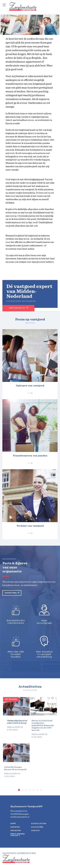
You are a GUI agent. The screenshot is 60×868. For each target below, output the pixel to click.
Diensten (15, 827)
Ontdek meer (11, 593)
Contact (36, 830)
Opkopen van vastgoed (30, 386)
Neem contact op (17, 308)
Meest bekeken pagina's (18, 835)
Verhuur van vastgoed (30, 526)
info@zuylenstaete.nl (20, 817)
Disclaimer (37, 827)
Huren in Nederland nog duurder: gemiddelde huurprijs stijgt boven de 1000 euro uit (43, 725)
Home (13, 823)
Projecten (16, 830)
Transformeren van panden (30, 456)
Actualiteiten (39, 823)
